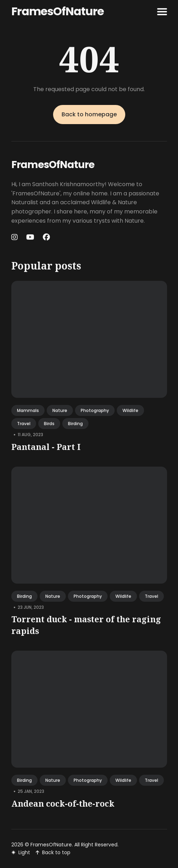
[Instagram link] (15, 237)
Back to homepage (89, 114)
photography (95, 410)
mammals (28, 410)
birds (49, 424)
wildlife (130, 410)
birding (75, 424)
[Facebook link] (46, 237)
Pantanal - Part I (46, 447)
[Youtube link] (30, 237)
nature (60, 410)
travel (24, 424)
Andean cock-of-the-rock (63, 803)
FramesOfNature (58, 11)
